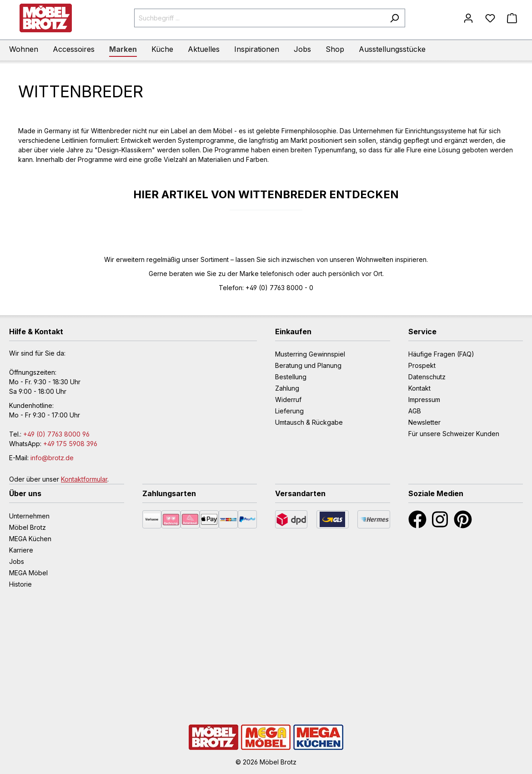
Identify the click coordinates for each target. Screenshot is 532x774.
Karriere (21, 550)
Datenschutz (427, 377)
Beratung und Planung (308, 365)
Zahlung (287, 388)
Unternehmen (29, 516)
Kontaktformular (84, 479)
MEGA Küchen (30, 539)
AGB (415, 411)
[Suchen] (394, 18)
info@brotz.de (52, 458)
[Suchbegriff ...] (259, 18)
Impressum (424, 400)
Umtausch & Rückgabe (309, 422)
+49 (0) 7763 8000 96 (56, 434)
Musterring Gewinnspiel (310, 354)
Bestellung (291, 377)
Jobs (17, 561)
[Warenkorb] (512, 18)
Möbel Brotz (28, 527)
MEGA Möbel (28, 573)
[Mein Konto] (468, 18)
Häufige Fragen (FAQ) (441, 354)
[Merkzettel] (490, 18)
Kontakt (419, 388)
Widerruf (288, 400)
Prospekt (422, 365)
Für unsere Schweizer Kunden (454, 434)
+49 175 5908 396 (70, 444)
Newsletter (424, 422)
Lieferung (289, 411)
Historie (20, 584)
